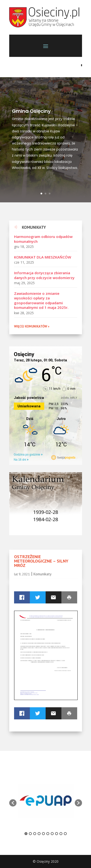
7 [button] (52, 834)
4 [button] (39, 834)
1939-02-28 (46, 512)
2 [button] (30, 834)
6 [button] (48, 834)
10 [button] (65, 834)
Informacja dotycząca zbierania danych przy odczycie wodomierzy (44, 275)
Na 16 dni (20, 460)
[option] (46, 801)
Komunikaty (42, 574)
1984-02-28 (46, 519)
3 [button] (35, 834)
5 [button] (43, 834)
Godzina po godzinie (27, 455)
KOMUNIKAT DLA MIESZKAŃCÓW (43, 257)
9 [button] (61, 834)
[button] (13, 803)
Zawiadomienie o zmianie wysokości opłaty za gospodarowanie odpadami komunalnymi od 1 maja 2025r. (41, 301)
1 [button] (26, 834)
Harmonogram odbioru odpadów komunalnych (43, 239)
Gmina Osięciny (31, 111)
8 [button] (57, 834)
